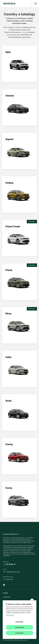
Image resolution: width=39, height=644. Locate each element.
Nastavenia (19, 622)
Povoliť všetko (19, 633)
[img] (10, 4)
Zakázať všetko (19, 627)
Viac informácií (10, 615)
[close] (32, 600)
